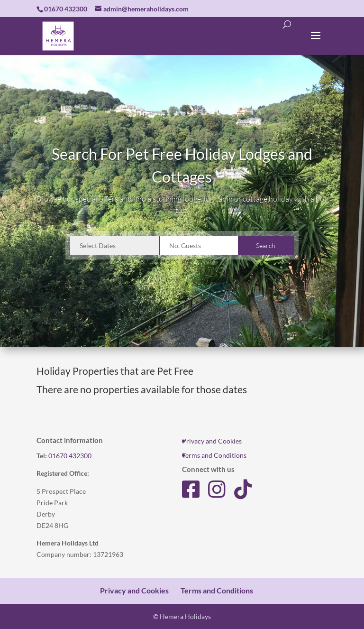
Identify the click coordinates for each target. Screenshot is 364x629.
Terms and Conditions (214, 455)
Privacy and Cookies (212, 441)
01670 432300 (70, 456)
